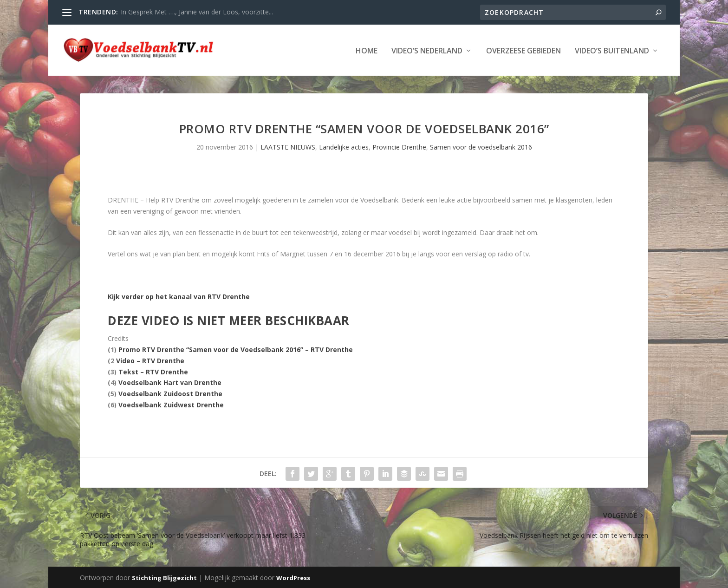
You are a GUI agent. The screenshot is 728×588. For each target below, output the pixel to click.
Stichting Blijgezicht (164, 577)
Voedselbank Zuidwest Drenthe (171, 405)
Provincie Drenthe (399, 147)
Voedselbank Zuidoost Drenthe (170, 394)
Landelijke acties (344, 147)
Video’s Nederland (427, 50)
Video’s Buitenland (612, 50)
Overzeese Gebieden (523, 50)
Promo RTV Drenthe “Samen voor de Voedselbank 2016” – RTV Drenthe (236, 350)
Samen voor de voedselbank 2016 (481, 147)
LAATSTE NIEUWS (288, 147)
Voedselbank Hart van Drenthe (170, 382)
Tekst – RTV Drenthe (153, 371)
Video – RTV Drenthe (150, 361)
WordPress (293, 577)
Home (367, 50)
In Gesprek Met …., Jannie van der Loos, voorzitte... (197, 12)
